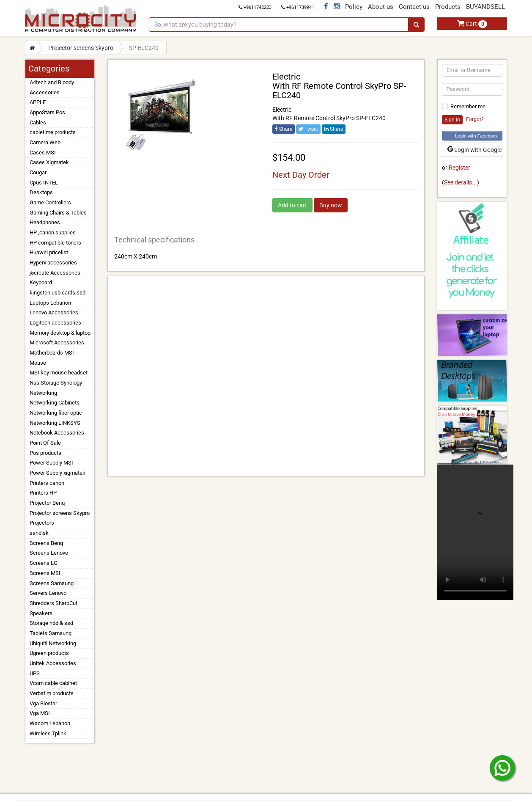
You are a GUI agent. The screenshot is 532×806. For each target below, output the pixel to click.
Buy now (331, 205)
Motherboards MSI (52, 353)
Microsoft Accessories (57, 342)
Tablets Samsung (51, 633)
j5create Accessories (55, 273)
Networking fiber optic (56, 413)
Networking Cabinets (55, 403)
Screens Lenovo (49, 553)
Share (284, 129)
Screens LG (44, 563)
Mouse (38, 363)
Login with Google (474, 150)
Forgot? (475, 119)
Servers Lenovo (48, 593)
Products (448, 7)
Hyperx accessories (53, 263)
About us (381, 7)
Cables (38, 122)
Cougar (38, 172)
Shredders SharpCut (53, 603)
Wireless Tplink (48, 733)
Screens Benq (46, 543)
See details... (461, 182)
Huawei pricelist (49, 252)
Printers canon (47, 483)
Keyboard (41, 282)
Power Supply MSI (51, 463)
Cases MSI (43, 153)
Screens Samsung (52, 583)
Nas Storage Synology (56, 383)
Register (459, 168)
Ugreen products (49, 653)
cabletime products (53, 132)
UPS (35, 673)
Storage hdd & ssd (51, 623)
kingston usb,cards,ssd (58, 293)
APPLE (38, 102)
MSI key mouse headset (59, 373)
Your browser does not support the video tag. (475, 532)
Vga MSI (40, 713)
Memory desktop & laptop (60, 333)
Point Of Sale (45, 443)
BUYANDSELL (485, 7)
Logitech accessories (55, 323)
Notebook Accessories (57, 433)
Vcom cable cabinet (53, 683)
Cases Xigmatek (49, 162)
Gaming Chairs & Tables (58, 213)
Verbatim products (52, 693)
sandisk (39, 533)
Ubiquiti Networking (53, 643)
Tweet (308, 129)
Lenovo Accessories (54, 312)
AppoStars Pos (47, 112)
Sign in (452, 120)
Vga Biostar (43, 703)
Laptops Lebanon (50, 303)
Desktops (41, 192)
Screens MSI (45, 573)
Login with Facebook (476, 136)
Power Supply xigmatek (58, 473)
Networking (43, 393)
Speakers (41, 613)
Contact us (414, 7)
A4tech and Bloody (52, 82)
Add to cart (292, 205)
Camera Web (45, 142)
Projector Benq (47, 503)
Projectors (42, 523)
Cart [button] (472, 24)
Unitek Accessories (53, 663)
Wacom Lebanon (50, 723)
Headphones (45, 222)
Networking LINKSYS (55, 423)
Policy (354, 7)
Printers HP (43, 493)
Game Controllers (50, 202)
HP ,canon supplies (53, 232)
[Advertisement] (266, 376)
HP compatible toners (55, 243)
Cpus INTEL (44, 183)
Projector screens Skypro (81, 48)
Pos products (45, 453)
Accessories (45, 92)
